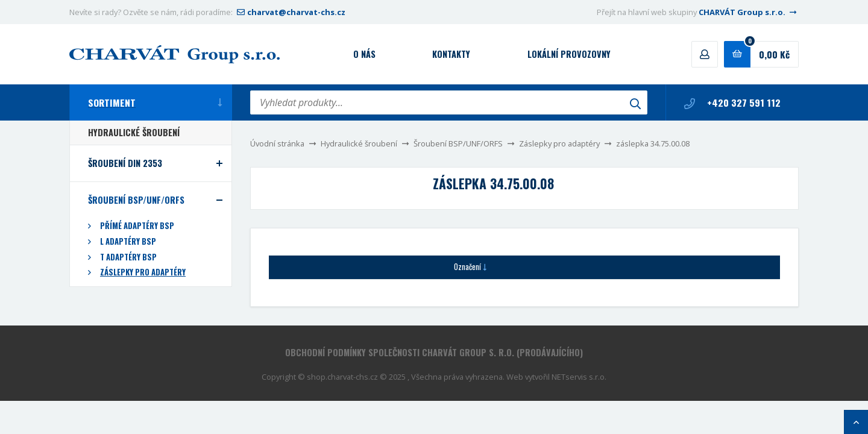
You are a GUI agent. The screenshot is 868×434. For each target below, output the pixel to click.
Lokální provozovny (569, 54)
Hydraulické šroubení (359, 143)
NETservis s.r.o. (579, 377)
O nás (364, 54)
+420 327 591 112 (732, 102)
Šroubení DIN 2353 (125, 163)
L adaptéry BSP (128, 241)
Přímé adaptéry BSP (137, 226)
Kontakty (451, 54)
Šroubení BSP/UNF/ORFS (458, 143)
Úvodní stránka (277, 143)
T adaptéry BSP (128, 257)
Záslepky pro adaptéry (559, 143)
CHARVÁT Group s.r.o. (749, 12)
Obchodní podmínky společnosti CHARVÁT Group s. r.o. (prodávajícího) (434, 352)
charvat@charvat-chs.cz (290, 12)
